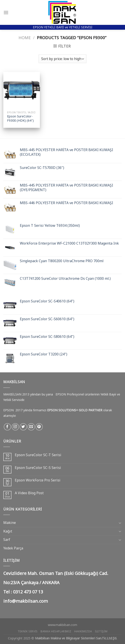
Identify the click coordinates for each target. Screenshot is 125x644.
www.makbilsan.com (62, 625)
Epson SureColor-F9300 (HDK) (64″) (20, 118)
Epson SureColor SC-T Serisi (38, 455)
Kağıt (8, 531)
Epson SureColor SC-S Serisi (38, 468)
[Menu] (6, 12)
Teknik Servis (28, 631)
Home (25, 38)
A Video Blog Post (29, 493)
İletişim (101, 631)
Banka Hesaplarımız (56, 631)
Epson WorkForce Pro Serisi (38, 480)
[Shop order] (62, 59)
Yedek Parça (13, 548)
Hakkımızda (83, 631)
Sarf (7, 540)
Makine (10, 523)
